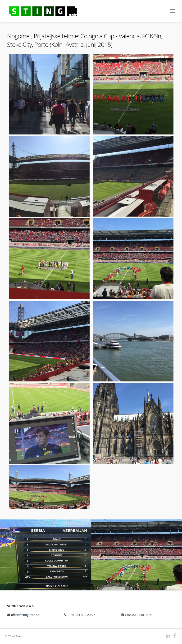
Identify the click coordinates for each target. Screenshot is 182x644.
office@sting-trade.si (26, 615)
